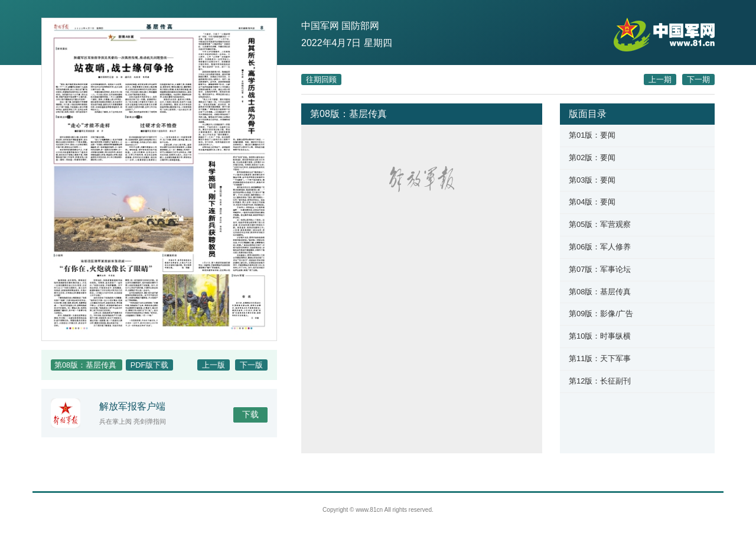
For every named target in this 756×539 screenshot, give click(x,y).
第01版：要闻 (592, 135)
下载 (250, 414)
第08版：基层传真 (600, 292)
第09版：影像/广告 (601, 314)
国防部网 (360, 26)
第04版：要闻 (592, 202)
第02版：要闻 (592, 158)
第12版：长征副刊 (600, 381)
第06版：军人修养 (600, 247)
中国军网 (320, 26)
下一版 (251, 365)
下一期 (698, 79)
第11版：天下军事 (600, 358)
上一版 (214, 365)
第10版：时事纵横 (600, 336)
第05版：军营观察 (600, 224)
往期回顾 (321, 79)
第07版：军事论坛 (600, 269)
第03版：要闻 (592, 180)
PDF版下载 (150, 365)
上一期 (660, 79)
